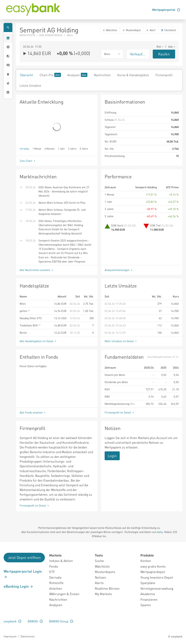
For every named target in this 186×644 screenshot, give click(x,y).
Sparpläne (148, 583)
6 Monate (49, 148)
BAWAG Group (61, 621)
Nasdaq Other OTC (31, 318)
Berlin (23, 333)
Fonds (54, 566)
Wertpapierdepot (153, 572)
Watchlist (110, 30)
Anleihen (56, 588)
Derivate (55, 577)
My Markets (103, 594)
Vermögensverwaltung (157, 588)
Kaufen (164, 54)
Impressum (10, 636)
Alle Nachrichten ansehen (37, 270)
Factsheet (168, 30)
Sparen (146, 605)
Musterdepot (132, 30)
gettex (25, 311)
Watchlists (102, 566)
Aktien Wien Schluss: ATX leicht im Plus (62, 203)
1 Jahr (61, 148)
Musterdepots (105, 572)
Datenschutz (28, 636)
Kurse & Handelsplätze (133, 75)
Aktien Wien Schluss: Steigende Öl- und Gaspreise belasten (62, 212)
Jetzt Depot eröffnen (24, 557)
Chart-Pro (50, 75)
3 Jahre (72, 148)
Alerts (99, 583)
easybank (13, 621)
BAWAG (35, 621)
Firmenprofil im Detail (120, 412)
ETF (52, 572)
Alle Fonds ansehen (33, 412)
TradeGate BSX (30, 325)
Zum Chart (28, 161)
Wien (23, 304)
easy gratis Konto (153, 566)
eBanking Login (18, 586)
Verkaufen (138, 54)
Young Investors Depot (157, 577)
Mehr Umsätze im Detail (121, 341)
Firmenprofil (164, 75)
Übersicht (26, 75)
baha (160, 532)
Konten (146, 561)
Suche (99, 561)
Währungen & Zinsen (64, 594)
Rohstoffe (56, 583)
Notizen (100, 577)
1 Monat (37, 148)
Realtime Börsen (107, 588)
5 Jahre (84, 148)
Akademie (148, 594)
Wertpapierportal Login (23, 574)
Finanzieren (149, 599)
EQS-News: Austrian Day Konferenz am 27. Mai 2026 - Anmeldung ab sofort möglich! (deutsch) (64, 191)
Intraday (24, 148)
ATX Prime (172, 187)
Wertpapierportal (166, 10)
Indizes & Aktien (61, 561)
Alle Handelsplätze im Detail (38, 341)
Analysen (77, 75)
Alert (151, 30)
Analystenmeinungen (119, 270)
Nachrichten (102, 75)
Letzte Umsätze (30, 85)
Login (112, 456)
